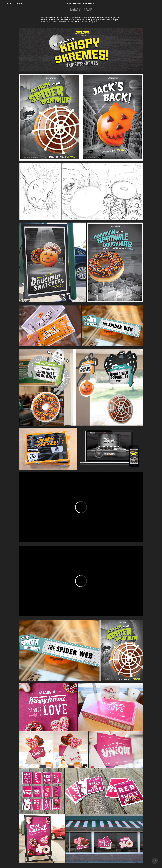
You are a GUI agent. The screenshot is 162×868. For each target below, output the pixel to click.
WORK (10, 4)
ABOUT (19, 4)
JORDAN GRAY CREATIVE (80, 4)
